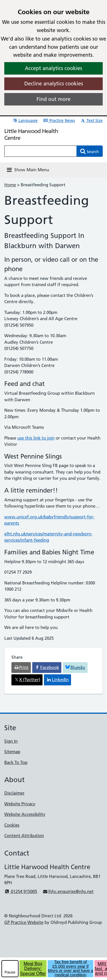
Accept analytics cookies (53, 68)
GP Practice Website (24, 922)
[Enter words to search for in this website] (41, 151)
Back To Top (16, 762)
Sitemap (12, 752)
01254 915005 (21, 891)
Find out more (53, 99)
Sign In (11, 741)
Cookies (12, 825)
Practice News (59, 121)
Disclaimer (14, 793)
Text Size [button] (91, 121)
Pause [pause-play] (10, 972)
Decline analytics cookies (54, 84)
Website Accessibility (25, 814)
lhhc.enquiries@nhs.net (68, 891)
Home (10, 185)
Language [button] (25, 121)
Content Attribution (24, 836)
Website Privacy (20, 804)
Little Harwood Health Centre (31, 134)
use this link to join (36, 438)
